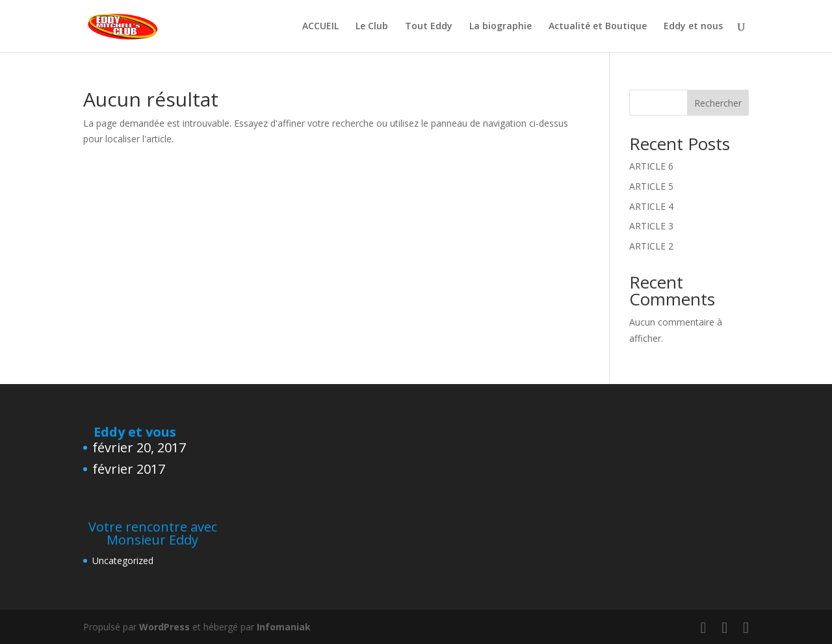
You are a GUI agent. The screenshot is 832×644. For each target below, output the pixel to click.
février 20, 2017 (139, 447)
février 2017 (129, 469)
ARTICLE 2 (651, 246)
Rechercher (718, 103)
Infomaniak (284, 627)
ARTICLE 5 (651, 186)
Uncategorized (123, 560)
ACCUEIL (320, 27)
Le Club (372, 27)
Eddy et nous (693, 27)
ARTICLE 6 (651, 166)
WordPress (164, 627)
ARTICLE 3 (651, 226)
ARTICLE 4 (651, 206)
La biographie (500, 27)
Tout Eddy (429, 27)
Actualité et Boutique (598, 27)
